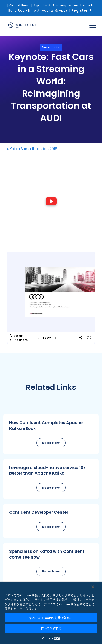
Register (80, 10)
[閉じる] (93, 587)
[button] (51, 434)
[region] (51, 613)
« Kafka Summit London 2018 (32, 149)
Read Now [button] (51, 443)
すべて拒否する (51, 628)
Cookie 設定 (51, 638)
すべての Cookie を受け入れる (51, 618)
